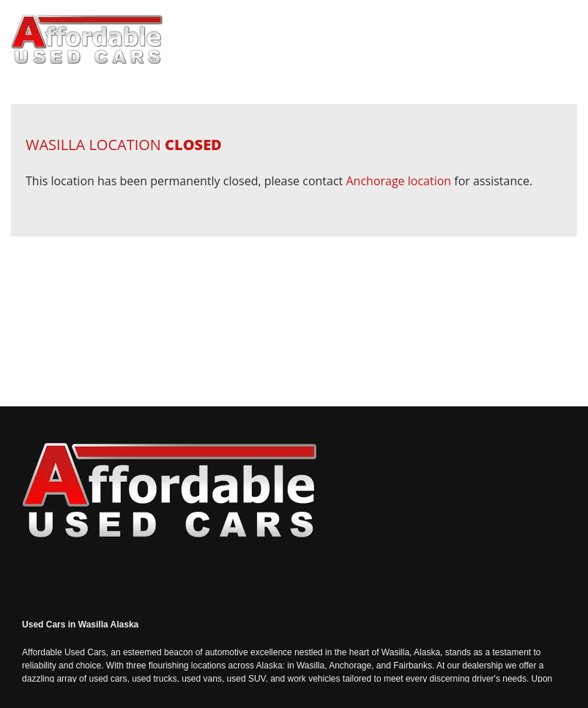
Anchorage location (398, 181)
